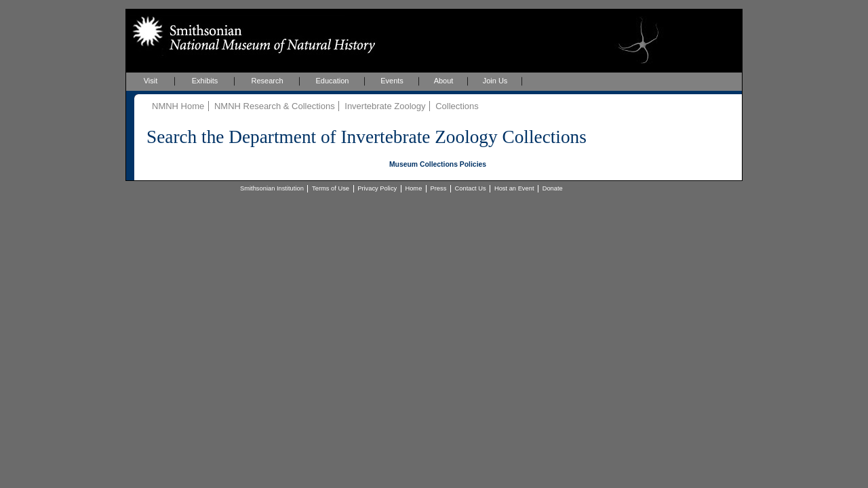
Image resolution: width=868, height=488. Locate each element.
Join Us (495, 81)
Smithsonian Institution (272, 188)
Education (333, 81)
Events (392, 81)
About (444, 81)
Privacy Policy (377, 188)
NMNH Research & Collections (275, 106)
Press (439, 188)
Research (267, 81)
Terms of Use (331, 188)
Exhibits (205, 81)
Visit (151, 81)
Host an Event (514, 188)
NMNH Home (178, 106)
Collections (457, 106)
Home (413, 188)
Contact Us (471, 188)
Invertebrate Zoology (385, 106)
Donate (553, 188)
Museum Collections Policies (438, 164)
